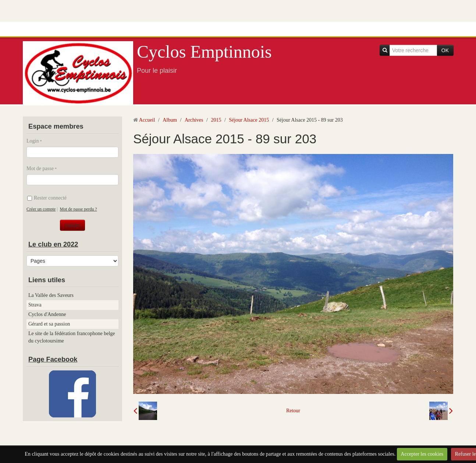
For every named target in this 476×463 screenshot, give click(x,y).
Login (33, 141)
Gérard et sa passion (49, 324)
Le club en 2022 (53, 244)
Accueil (147, 120)
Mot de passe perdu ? (79, 209)
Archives (194, 120)
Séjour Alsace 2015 (249, 120)
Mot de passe (40, 168)
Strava (35, 305)
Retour (293, 411)
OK (445, 50)
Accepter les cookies (422, 454)
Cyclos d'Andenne (47, 314)
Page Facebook (53, 359)
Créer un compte (41, 209)
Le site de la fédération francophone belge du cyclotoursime (72, 337)
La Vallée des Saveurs (51, 295)
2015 (216, 120)
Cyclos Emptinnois (204, 52)
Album (170, 120)
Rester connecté (47, 198)
